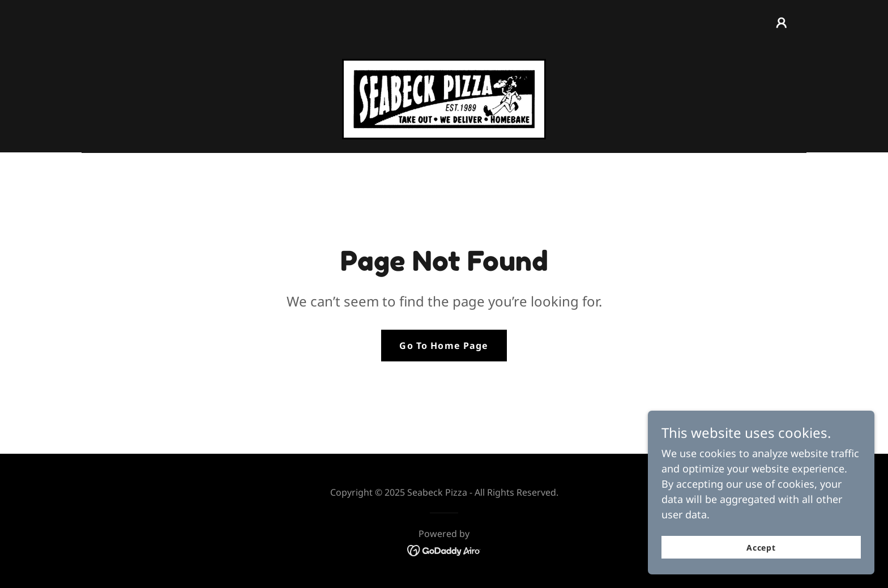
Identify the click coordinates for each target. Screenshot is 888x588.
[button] (782, 23)
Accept (761, 555)
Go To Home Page (444, 346)
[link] (444, 98)
